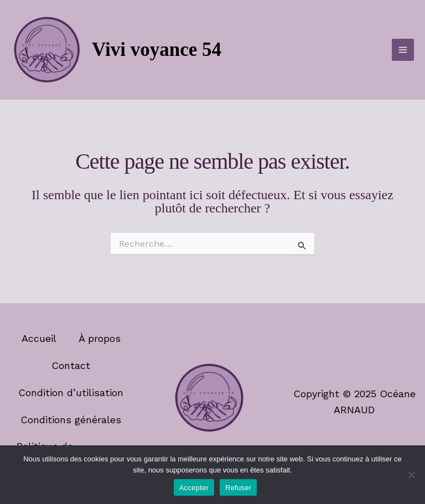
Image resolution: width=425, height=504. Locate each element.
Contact (71, 365)
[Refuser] (411, 475)
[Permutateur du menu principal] (403, 50)
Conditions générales (71, 420)
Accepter (194, 488)
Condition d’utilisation (71, 393)
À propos (100, 338)
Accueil (39, 338)
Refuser (238, 488)
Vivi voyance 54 (157, 50)
